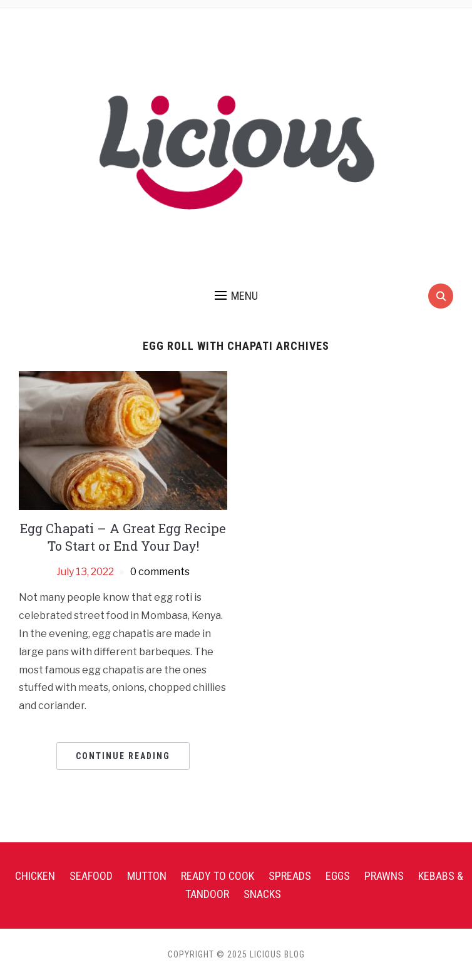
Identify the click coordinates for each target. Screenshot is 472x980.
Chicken (35, 876)
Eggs (338, 876)
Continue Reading (123, 756)
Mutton (147, 876)
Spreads (290, 876)
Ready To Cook (218, 876)
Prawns (384, 876)
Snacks (262, 894)
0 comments (160, 572)
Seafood (91, 876)
